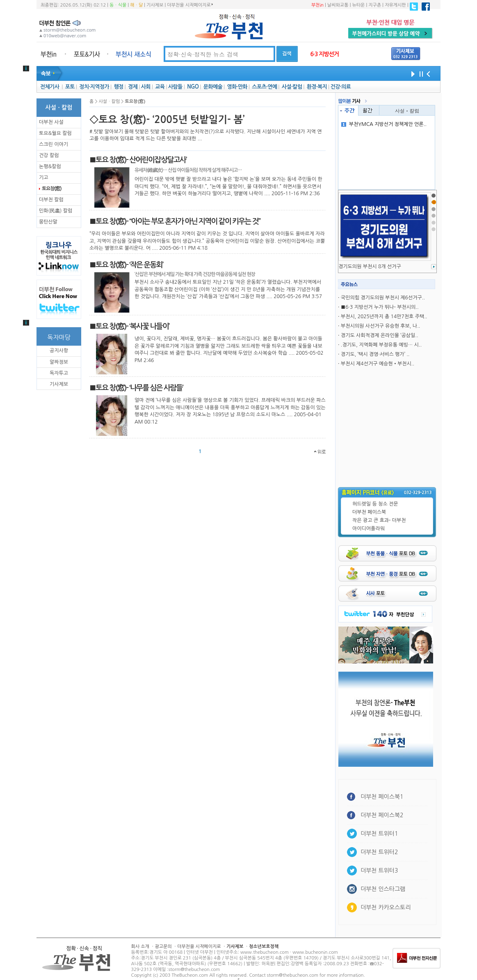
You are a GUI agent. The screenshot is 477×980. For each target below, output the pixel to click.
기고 (44, 178)
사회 (146, 87)
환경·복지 (317, 87)
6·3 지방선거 (324, 54)
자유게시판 (395, 5)
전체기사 (50, 87)
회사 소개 (140, 947)
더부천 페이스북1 (382, 797)
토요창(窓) (51, 189)
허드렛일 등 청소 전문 (375, 504)
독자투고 (59, 373)
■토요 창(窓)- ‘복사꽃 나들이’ (129, 326)
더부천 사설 (51, 122)
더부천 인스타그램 (383, 889)
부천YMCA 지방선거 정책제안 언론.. (384, 124)
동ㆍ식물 (118, 5)
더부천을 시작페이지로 (190, 5)
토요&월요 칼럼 (55, 133)
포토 (70, 87)
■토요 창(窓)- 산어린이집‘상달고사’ (138, 160)
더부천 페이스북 (369, 512)
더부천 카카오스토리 (386, 907)
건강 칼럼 (49, 155)
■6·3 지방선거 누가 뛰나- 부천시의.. (380, 307)
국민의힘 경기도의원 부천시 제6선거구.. (383, 298)
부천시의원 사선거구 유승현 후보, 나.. (381, 326)
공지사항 (59, 351)
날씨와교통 (338, 5)
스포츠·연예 (264, 87)
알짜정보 (59, 362)
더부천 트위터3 (379, 871)
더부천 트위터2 (379, 852)
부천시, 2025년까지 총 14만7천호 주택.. (384, 317)
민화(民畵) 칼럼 (56, 211)
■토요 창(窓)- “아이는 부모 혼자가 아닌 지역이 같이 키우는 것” (175, 221)
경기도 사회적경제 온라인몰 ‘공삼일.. (380, 335)
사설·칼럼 (292, 87)
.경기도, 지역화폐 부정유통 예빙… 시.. (381, 345)
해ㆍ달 (136, 5)
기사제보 (155, 5)
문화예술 (213, 87)
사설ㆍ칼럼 (407, 111)
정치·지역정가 (94, 87)
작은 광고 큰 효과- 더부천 (379, 520)
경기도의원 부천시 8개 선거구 (370, 267)
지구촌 (375, 5)
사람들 (175, 87)
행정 (118, 87)
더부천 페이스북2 (382, 815)
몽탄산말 (48, 222)
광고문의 (163, 947)
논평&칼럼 (50, 166)
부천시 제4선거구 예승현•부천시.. (378, 364)
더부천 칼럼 (51, 200)
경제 (133, 87)
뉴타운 (358, 5)
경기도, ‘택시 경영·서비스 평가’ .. (375, 354)
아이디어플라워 (369, 529)
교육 (160, 87)
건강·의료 (341, 87)
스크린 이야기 (54, 144)
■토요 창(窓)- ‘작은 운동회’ (126, 265)
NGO (193, 87)
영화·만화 (237, 87)
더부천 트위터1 (379, 834)
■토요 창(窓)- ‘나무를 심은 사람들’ (136, 388)
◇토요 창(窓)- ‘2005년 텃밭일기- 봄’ (167, 120)
